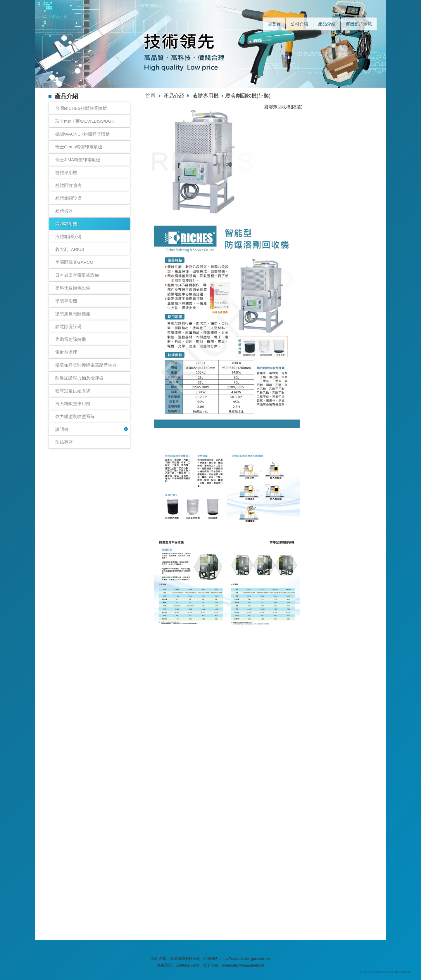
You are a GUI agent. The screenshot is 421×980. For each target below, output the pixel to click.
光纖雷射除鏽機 (71, 339)
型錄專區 (64, 442)
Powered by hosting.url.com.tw (385, 972)
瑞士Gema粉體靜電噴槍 (79, 147)
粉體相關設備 (68, 198)
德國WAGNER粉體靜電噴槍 (83, 134)
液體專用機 (66, 224)
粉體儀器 (64, 211)
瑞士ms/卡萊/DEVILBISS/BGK (85, 121)
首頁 (150, 96)
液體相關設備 (68, 236)
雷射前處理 (66, 352)
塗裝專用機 (66, 301)
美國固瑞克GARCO (74, 262)
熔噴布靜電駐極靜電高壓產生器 (86, 365)
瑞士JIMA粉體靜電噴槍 (78, 160)
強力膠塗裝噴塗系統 (75, 416)
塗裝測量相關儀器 (73, 314)
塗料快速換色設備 (73, 288)
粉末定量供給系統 (73, 391)
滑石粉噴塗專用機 (73, 404)
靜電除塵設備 (68, 326)
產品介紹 (175, 96)
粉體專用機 (66, 172)
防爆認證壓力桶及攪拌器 (79, 378)
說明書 (62, 429)
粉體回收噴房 (68, 185)
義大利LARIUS (70, 249)
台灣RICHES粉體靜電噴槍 (81, 108)
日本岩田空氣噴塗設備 (77, 275)
